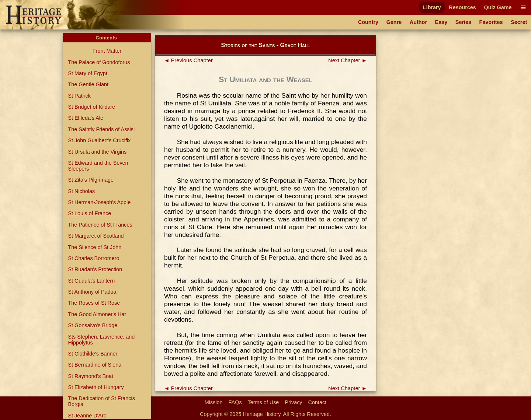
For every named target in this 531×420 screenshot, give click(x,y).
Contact (317, 402)
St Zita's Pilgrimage (91, 180)
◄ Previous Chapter (188, 60)
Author (418, 22)
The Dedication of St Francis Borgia (101, 401)
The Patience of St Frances (100, 225)
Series (463, 22)
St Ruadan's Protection (95, 269)
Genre (394, 22)
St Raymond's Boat (91, 376)
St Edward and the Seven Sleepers (98, 166)
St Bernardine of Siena (95, 365)
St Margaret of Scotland (96, 236)
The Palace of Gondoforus (99, 62)
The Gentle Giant (88, 84)
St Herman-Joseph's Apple (99, 202)
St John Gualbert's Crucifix (99, 140)
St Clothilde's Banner (93, 354)
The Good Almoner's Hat (97, 314)
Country (368, 22)
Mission (214, 402)
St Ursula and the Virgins (97, 152)
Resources (462, 7)
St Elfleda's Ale (86, 118)
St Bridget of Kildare (91, 107)
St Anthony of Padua (92, 292)
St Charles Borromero (93, 258)
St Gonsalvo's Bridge (93, 325)
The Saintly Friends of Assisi (101, 129)
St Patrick (79, 96)
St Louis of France (89, 213)
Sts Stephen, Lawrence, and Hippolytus (101, 340)
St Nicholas (81, 191)
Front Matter (107, 51)
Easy (441, 22)
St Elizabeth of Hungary (96, 387)
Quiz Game (498, 7)
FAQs (235, 402)
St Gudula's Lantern (91, 281)
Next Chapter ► (348, 60)
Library (432, 7)
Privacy (293, 402)
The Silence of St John (95, 247)
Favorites (491, 22)
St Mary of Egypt (87, 73)
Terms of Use (263, 402)
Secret (519, 22)
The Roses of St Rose (94, 303)
